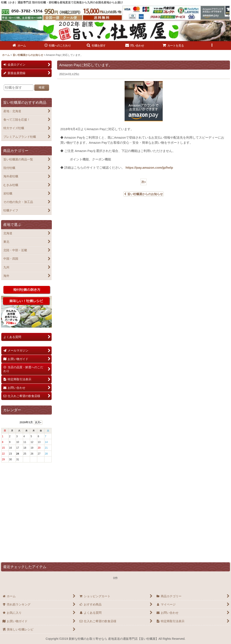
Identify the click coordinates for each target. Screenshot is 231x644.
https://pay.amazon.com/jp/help (149, 168)
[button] (96, 46)
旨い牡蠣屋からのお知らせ (144, 194)
